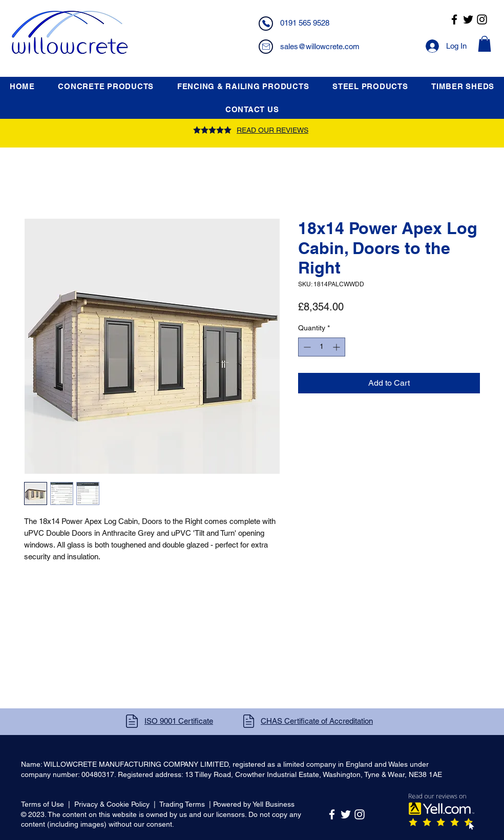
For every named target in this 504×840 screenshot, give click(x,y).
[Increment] (337, 347)
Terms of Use (43, 804)
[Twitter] (468, 19)
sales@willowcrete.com (320, 46)
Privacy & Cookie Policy (112, 804)
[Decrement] (306, 347)
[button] (485, 44)
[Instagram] (482, 19)
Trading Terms (182, 804)
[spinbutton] (322, 347)
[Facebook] (454, 19)
